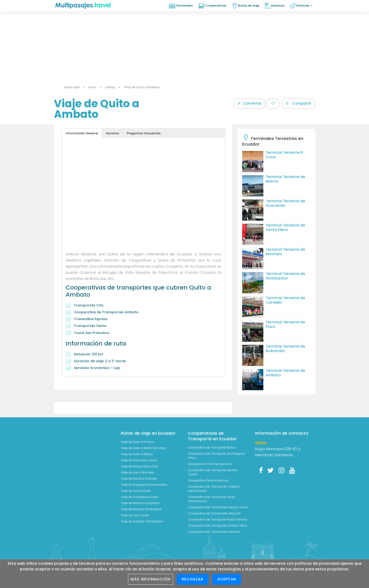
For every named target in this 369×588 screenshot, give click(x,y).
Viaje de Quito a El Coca (137, 442)
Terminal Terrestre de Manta (285, 179)
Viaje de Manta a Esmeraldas (141, 509)
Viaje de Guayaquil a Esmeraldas (144, 485)
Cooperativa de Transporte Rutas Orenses (218, 519)
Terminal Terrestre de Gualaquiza (285, 276)
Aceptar (227, 579)
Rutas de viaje (249, 6)
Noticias (304, 6)
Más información (150, 579)
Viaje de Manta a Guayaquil (140, 503)
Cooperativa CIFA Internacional (210, 464)
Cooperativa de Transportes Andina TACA (217, 526)
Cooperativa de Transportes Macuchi (214, 513)
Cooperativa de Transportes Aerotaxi (214, 532)
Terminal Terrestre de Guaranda (285, 203)
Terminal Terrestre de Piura (285, 324)
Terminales (184, 6)
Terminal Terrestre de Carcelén (285, 300)
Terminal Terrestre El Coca (284, 155)
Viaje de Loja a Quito (135, 515)
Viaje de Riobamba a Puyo (140, 466)
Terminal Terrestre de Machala (285, 252)
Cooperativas (215, 6)
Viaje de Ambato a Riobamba (142, 521)
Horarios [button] (112, 133)
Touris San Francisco (92, 333)
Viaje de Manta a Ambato (139, 479)
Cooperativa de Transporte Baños (212, 447)
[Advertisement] (184, 35)
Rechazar (193, 579)
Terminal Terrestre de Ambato (285, 373)
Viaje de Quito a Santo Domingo (144, 448)
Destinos (278, 6)
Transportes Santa (90, 326)
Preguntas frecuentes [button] (144, 133)
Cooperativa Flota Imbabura (208, 480)
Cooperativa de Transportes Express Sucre (218, 507)
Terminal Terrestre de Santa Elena (285, 227)
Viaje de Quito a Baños (137, 454)
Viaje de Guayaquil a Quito (140, 497)
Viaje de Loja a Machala (137, 472)
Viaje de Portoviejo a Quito (139, 460)
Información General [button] (82, 133)
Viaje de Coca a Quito (136, 491)
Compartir (298, 103)
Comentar (249, 103)
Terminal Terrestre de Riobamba (285, 349)
